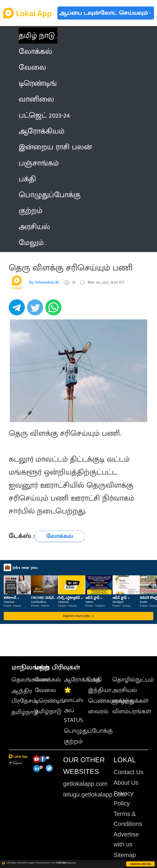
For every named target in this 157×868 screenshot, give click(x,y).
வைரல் (98, 711)
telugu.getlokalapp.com (94, 794)
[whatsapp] (55, 309)
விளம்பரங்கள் (132, 711)
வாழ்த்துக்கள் (130, 701)
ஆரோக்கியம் (82, 680)
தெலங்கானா (30, 680)
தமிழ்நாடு (25, 712)
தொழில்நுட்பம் (133, 680)
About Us (126, 783)
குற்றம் (73, 741)
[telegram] (18, 309)
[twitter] (36, 309)
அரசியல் (125, 690)
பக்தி (95, 680)
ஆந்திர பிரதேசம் (24, 696)
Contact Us (128, 772)
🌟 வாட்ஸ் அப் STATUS (74, 705)
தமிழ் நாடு (37, 35)
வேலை (45, 690)
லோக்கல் (48, 680)
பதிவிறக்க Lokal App (141, 864)
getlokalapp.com (85, 784)
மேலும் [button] (32, 243)
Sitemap (125, 855)
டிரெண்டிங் (50, 701)
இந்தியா (100, 690)
